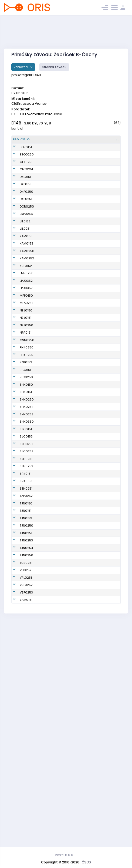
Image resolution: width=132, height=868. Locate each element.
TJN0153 (26, 694)
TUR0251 (26, 763)
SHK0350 (27, 549)
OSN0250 (27, 418)
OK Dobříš (78, 240)
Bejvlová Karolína (51, 322)
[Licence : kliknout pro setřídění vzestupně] (109, 142)
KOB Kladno (79, 195)
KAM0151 (26, 279)
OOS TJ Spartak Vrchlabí (82, 785)
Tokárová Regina (51, 385)
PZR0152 (26, 458)
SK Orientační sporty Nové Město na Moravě (81, 418)
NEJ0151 (26, 385)
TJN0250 (26, 706)
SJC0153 (26, 572)
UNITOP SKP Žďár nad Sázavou (83, 458)
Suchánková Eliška (52, 434)
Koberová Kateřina (52, 332)
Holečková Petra (50, 513)
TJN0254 (26, 742)
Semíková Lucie (50, 296)
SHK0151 (26, 501)
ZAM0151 (26, 820)
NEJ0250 (26, 392)
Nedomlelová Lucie (53, 754)
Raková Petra (48, 525)
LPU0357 (26, 344)
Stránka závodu (54, 67)
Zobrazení (21, 67)
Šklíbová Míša (49, 694)
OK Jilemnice (81, 261)
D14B (16, 123)
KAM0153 (26, 288)
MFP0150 (26, 353)
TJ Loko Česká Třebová (81, 177)
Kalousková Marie (52, 204)
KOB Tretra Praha (83, 661)
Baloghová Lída (50, 670)
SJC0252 (27, 596)
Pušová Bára (47, 344)
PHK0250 (27, 434)
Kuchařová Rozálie (52, 584)
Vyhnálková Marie (52, 468)
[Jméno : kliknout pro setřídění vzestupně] (53, 142)
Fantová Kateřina (51, 252)
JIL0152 (25, 261)
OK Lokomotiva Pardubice (82, 332)
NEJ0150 (26, 375)
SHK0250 (27, 513)
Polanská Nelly (49, 458)
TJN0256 (26, 754)
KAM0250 (27, 296)
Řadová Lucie (48, 228)
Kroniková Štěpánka (45, 489)
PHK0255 (26, 446)
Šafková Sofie (48, 288)
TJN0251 (26, 718)
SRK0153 (26, 644)
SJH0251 (26, 608)
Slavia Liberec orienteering (81, 773)
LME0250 (27, 322)
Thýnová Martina (51, 549)
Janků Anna (47, 596)
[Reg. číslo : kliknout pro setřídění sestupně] (24, 142)
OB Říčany (78, 468)
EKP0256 (26, 252)
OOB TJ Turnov (81, 763)
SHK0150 (26, 489)
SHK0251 (26, 525)
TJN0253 (26, 730)
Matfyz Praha (81, 353)
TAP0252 (26, 661)
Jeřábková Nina (50, 154)
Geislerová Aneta (51, 195)
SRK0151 (26, 632)
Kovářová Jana (50, 178)
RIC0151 (25, 468)
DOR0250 (27, 240)
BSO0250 (27, 166)
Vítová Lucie (47, 166)
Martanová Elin (49, 773)
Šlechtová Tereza (51, 313)
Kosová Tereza (49, 632)
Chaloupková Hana (53, 303)
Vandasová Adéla (52, 446)
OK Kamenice (81, 279)
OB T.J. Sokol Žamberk (80, 820)
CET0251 (26, 178)
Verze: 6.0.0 (64, 855)
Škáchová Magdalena (47, 278)
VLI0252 (26, 773)
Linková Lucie (48, 763)
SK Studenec (80, 653)
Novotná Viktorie (50, 706)
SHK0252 (27, 537)
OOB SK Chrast (82, 187)
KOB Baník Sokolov (78, 166)
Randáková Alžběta (53, 796)
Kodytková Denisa (52, 537)
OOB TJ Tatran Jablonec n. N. (81, 670)
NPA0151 (26, 402)
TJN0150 (26, 670)
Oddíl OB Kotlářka (77, 204)
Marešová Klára (50, 392)
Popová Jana (48, 661)
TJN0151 (26, 682)
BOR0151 (26, 154)
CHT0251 (26, 187)
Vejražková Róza (50, 561)
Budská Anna (48, 730)
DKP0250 (26, 216)
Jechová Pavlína (51, 261)
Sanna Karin (47, 216)
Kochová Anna (49, 572)
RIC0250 (26, 477)
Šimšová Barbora (51, 353)
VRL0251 (26, 785)
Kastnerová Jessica (47, 240)
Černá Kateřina (50, 363)
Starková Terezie (51, 187)
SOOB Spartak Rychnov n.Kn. (81, 632)
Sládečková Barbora (47, 477)
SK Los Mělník (81, 322)
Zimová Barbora (50, 501)
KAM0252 (27, 303)
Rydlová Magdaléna (47, 718)
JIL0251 (25, 269)
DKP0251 (26, 228)
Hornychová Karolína (47, 742)
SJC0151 (26, 561)
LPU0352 (26, 332)
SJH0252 (26, 620)
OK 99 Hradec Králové (81, 434)
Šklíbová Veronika (51, 644)
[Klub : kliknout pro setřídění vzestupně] (84, 142)
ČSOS (86, 862)
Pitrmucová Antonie (53, 269)
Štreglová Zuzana (51, 785)
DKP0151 (26, 204)
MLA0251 (26, 363)
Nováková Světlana (53, 402)
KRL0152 (26, 313)
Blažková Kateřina (52, 620)
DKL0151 (25, 195)
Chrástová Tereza (52, 653)
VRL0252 (26, 796)
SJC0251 (26, 584)
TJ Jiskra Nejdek (83, 375)
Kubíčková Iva (49, 820)
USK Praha (79, 808)
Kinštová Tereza (50, 608)
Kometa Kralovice (78, 313)
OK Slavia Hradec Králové (82, 489)
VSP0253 (26, 808)
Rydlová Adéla (49, 682)
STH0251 (26, 653)
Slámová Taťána (51, 418)
